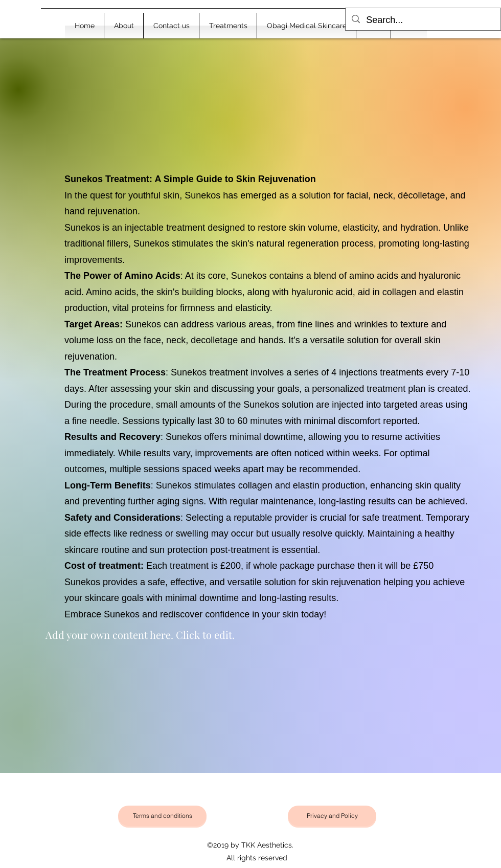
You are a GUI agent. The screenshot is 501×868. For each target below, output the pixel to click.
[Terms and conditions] (162, 816)
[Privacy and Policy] (332, 816)
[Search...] (423, 20)
